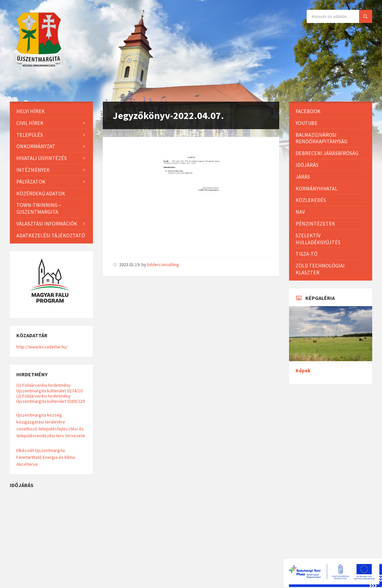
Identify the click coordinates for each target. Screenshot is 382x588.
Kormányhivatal (317, 188)
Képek (303, 371)
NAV (300, 212)
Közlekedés (311, 200)
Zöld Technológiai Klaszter (320, 269)
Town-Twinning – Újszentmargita (39, 208)
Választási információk (47, 224)
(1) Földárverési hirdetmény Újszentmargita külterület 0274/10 (49, 388)
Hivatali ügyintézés (42, 158)
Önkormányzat (36, 146)
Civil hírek (30, 123)
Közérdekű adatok (41, 193)
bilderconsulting (163, 265)
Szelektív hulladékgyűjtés (318, 239)
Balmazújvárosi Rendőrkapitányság (321, 138)
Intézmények (33, 170)
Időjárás (307, 165)
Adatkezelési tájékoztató (51, 235)
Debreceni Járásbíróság (327, 153)
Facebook (308, 111)
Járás (303, 177)
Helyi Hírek (31, 111)
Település (30, 135)
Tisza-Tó (307, 254)
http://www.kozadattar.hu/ (42, 347)
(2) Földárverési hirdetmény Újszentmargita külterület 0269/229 (51, 399)
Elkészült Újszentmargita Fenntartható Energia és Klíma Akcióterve (46, 457)
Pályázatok (31, 182)
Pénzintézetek (315, 224)
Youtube (307, 123)
